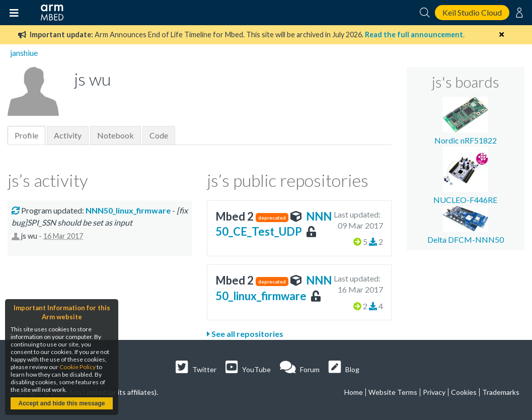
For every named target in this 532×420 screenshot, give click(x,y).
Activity (68, 135)
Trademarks (501, 392)
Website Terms (393, 392)
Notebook (116, 135)
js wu (29, 236)
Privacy (434, 392)
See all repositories (245, 334)
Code (159, 135)
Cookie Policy (78, 367)
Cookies (464, 392)
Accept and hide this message (61, 403)
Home (354, 392)
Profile (26, 135)
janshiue (24, 53)
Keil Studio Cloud (472, 12)
